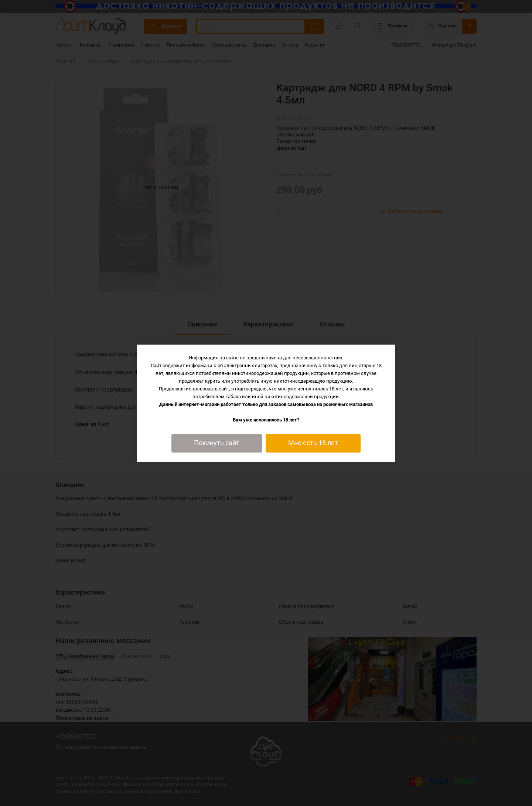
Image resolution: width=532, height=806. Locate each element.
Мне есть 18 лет (313, 443)
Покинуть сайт (217, 443)
